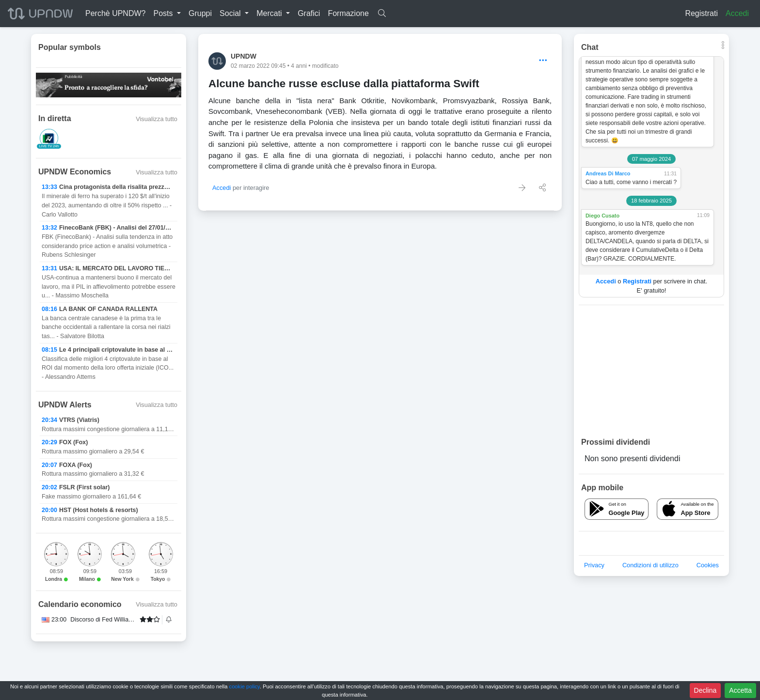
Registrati (701, 13)
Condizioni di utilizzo (650, 565)
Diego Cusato (602, 216)
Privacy (594, 565)
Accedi (737, 13)
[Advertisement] (651, 371)
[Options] (543, 61)
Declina (705, 690)
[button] (167, 14)
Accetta (740, 690)
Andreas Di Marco (608, 173)
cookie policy (245, 686)
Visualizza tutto (157, 119)
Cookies (708, 565)
